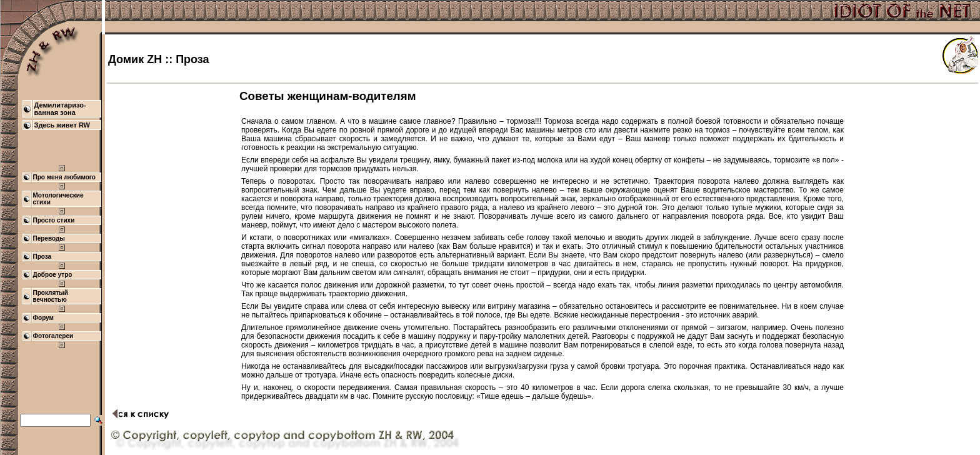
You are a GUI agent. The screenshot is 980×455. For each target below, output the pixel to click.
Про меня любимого (64, 177)
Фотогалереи (53, 336)
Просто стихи (54, 220)
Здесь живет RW (62, 125)
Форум (43, 318)
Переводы (49, 238)
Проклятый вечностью (51, 296)
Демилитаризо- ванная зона (60, 109)
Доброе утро (53, 275)
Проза (42, 257)
